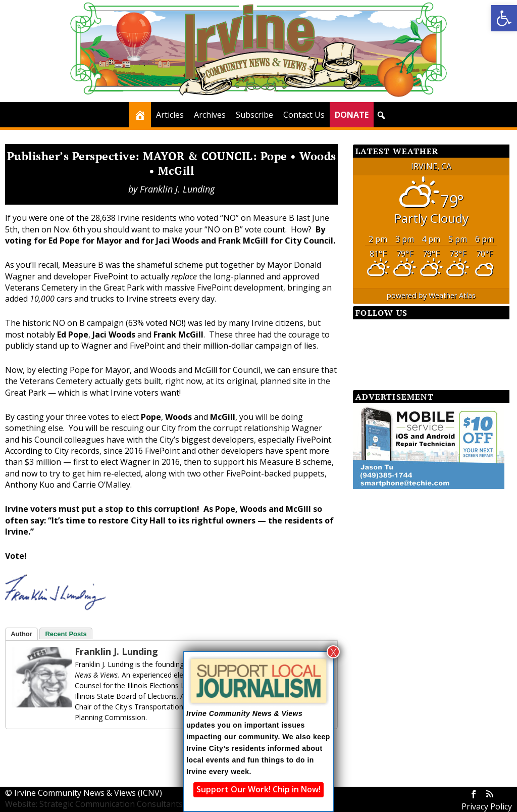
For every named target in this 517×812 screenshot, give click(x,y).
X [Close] (333, 652)
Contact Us (304, 115)
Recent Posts (66, 634)
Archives (210, 115)
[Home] (140, 115)
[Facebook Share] (30, 747)
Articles (170, 115)
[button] (504, 18)
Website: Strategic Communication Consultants (94, 804)
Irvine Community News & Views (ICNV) (88, 793)
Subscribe (254, 115)
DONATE (352, 115)
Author (21, 634)
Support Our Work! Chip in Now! (258, 789)
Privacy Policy (487, 806)
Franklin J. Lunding (177, 189)
